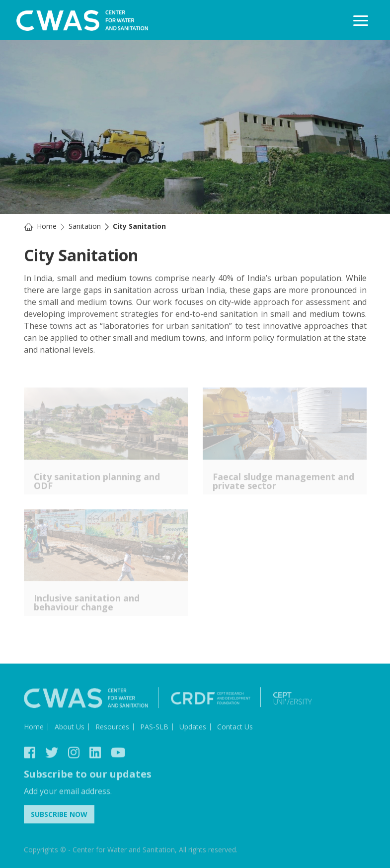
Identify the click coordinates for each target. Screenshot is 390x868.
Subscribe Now (59, 817)
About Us (70, 729)
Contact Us (235, 729)
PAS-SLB (154, 729)
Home (47, 226)
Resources (112, 729)
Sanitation (85, 226)
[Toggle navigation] (361, 20)
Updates (193, 729)
